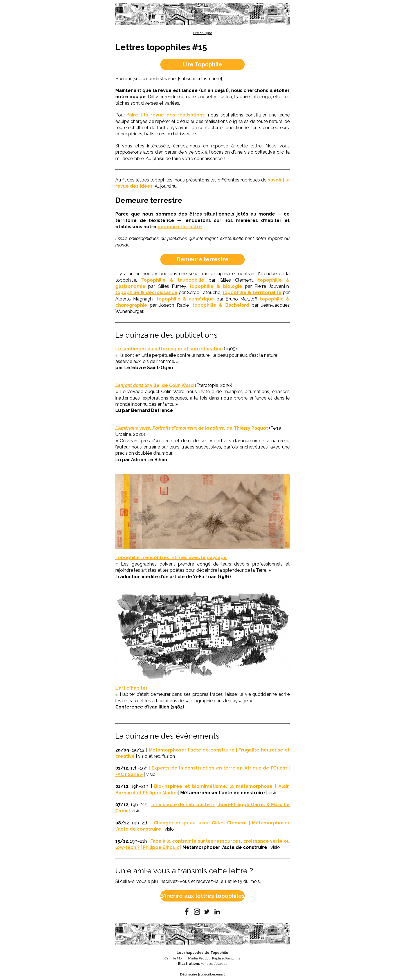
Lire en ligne (202, 33)
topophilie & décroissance (146, 292)
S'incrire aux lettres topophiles (202, 896)
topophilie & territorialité (252, 292)
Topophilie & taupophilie (173, 280)
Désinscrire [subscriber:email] (203, 974)
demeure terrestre (180, 227)
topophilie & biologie (216, 286)
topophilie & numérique (185, 299)
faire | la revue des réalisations (166, 115)
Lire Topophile (202, 64)
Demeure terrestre (203, 259)
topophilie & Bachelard (221, 305)
